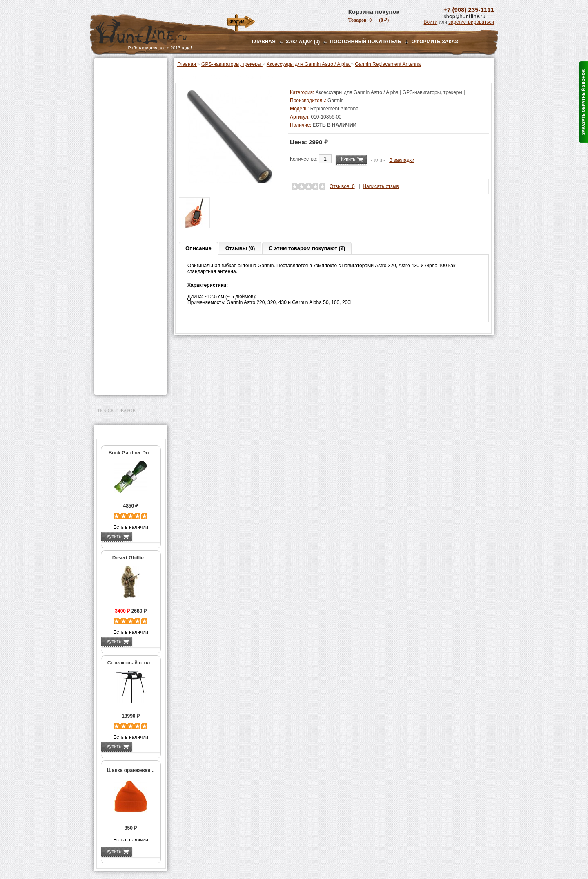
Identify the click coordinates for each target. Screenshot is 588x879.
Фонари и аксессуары (126, 176)
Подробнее (146, 536)
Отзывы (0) (240, 248)
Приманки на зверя (122, 156)
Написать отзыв (381, 186)
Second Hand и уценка (126, 382)
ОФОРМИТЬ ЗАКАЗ (435, 42)
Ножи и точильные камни (130, 346)
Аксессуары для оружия (129, 299)
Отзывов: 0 (342, 186)
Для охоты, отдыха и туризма (125, 333)
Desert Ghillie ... (131, 558)
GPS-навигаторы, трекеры (120, 220)
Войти (431, 22)
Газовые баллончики (125, 68)
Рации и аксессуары (124, 119)
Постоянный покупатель (365, 42)
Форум (237, 22)
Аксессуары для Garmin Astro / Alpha (130, 243)
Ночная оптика (117, 99)
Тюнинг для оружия (123, 309)
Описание (198, 248)
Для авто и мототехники (128, 372)
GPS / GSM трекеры (129, 263)
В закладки (402, 160)
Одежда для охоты (122, 273)
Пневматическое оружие (129, 78)
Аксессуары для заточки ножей (129, 359)
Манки (107, 130)
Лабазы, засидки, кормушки (120, 143)
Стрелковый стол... (131, 663)
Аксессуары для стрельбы (119, 286)
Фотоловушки (116, 197)
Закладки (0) (303, 42)
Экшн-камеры (116, 207)
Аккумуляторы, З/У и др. (129, 186)
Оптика (108, 89)
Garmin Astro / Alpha (129, 231)
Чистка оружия (117, 320)
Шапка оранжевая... (131, 770)
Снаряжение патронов (126, 166)
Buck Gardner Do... (131, 453)
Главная (264, 42)
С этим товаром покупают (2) (307, 248)
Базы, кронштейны (122, 109)
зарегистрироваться (471, 22)
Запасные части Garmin (133, 254)
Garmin (335, 101)
